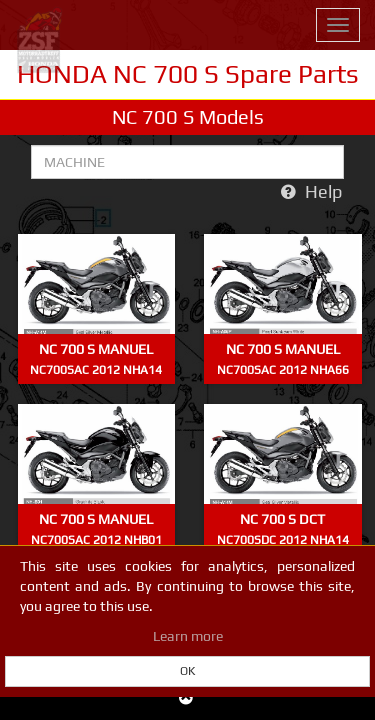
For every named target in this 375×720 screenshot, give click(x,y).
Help (310, 191)
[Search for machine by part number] (187, 162)
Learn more (188, 636)
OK (187, 671)
